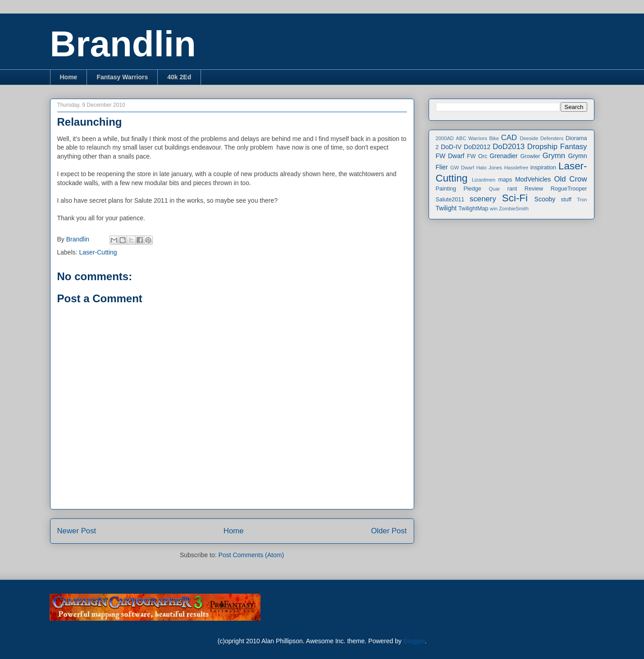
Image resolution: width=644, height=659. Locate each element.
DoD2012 (477, 147)
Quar (494, 189)
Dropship (542, 147)
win (494, 209)
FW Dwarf (450, 156)
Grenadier (503, 156)
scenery (483, 199)
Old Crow (570, 179)
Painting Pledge (459, 189)
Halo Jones (489, 168)
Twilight (446, 208)
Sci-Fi (515, 198)
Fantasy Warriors (122, 77)
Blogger (414, 641)
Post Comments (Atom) (251, 555)
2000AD (445, 138)
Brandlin (123, 44)
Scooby (545, 199)
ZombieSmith (514, 209)
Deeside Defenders (541, 138)
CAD (509, 138)
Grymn (554, 156)
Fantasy (574, 147)
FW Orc (477, 156)
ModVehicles (533, 179)
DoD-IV (451, 147)
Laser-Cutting (98, 252)
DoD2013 (509, 147)
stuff (566, 200)
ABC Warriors (471, 138)
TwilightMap (473, 209)
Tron (582, 200)
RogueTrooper (569, 189)
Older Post (389, 531)
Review (534, 189)
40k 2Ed (179, 77)
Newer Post (77, 531)
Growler (530, 156)
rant (512, 189)
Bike (494, 138)
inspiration (543, 168)
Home (69, 77)
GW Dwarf (462, 168)
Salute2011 (450, 200)
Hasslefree (516, 168)
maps (505, 180)
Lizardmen (484, 180)
